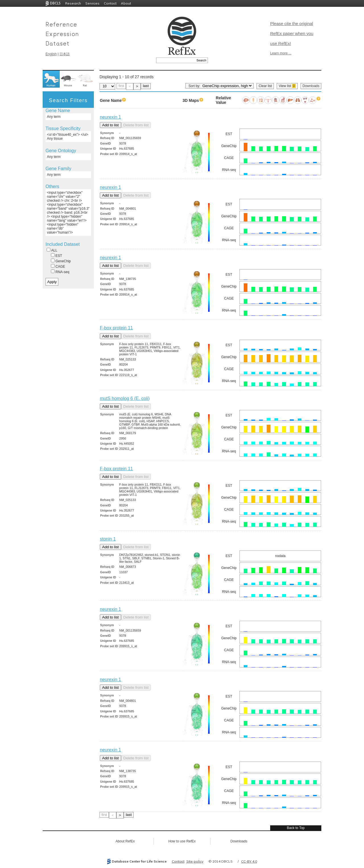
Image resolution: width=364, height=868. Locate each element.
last (146, 86)
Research (73, 3)
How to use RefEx (182, 841)
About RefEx (125, 841)
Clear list (265, 86)
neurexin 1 (110, 117)
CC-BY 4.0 (249, 861)
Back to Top (296, 828)
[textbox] (176, 60)
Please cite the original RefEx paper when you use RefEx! (292, 33)
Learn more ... (281, 53)
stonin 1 (108, 539)
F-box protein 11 (116, 328)
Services (92, 3)
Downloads (311, 86)
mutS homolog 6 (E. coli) (125, 398)
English (51, 54)
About (126, 3)
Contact (110, 3)
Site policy (195, 861)
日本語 (65, 54)
